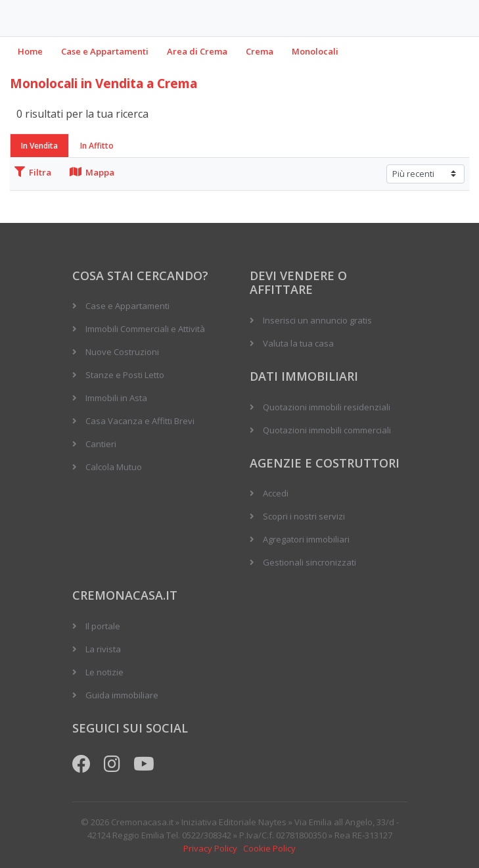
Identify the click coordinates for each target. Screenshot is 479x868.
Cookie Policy (269, 848)
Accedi (276, 493)
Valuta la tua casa (298, 343)
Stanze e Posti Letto (125, 375)
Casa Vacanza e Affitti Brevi (140, 421)
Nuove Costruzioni (122, 352)
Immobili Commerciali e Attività (145, 329)
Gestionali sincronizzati (309, 562)
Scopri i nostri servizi (304, 516)
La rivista (103, 649)
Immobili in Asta (116, 398)
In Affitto (97, 146)
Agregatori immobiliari (306, 539)
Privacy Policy (210, 848)
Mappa (92, 172)
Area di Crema (197, 51)
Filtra (33, 172)
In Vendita (39, 146)
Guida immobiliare (122, 695)
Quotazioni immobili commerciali (327, 430)
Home (30, 51)
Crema (260, 51)
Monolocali (315, 51)
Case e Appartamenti (105, 51)
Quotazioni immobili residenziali (327, 407)
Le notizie (104, 672)
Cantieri (101, 444)
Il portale (103, 626)
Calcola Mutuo (114, 467)
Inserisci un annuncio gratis (317, 320)
